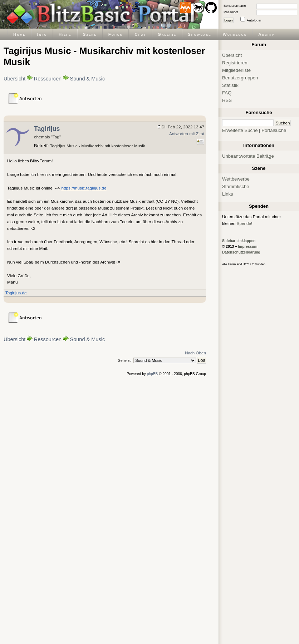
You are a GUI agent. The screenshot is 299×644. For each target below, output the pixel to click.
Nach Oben (195, 353)
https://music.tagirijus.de (84, 188)
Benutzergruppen (240, 78)
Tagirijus (47, 129)
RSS (227, 100)
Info (42, 34)
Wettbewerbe (236, 179)
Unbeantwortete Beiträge (248, 156)
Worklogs (235, 34)
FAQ (227, 93)
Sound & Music (87, 79)
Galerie (167, 34)
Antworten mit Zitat (187, 134)
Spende (244, 223)
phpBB (153, 374)
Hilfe (65, 34)
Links (228, 194)
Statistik (230, 85)
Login (229, 20)
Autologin (254, 20)
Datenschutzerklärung (241, 252)
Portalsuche (274, 130)
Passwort (231, 12)
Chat (140, 34)
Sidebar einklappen (239, 241)
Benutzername (235, 6)
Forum (116, 34)
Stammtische (236, 186)
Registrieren (235, 63)
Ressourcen (48, 79)
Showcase (200, 34)
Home (19, 34)
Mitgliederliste (236, 70)
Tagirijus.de (16, 293)
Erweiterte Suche (240, 130)
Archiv (266, 34)
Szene (90, 34)
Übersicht (14, 79)
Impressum (247, 247)
